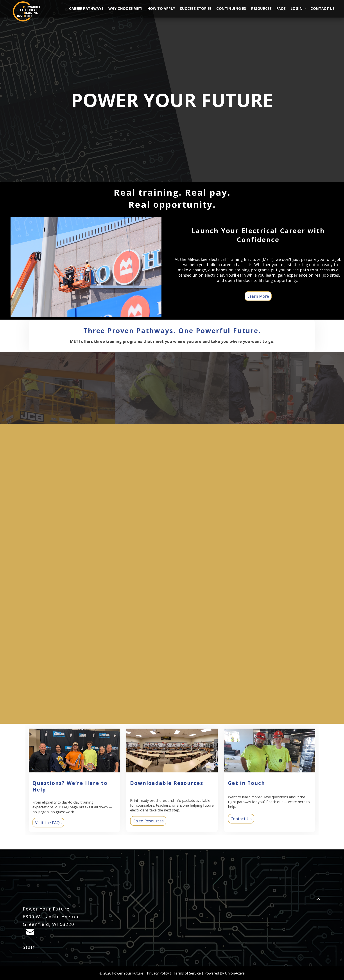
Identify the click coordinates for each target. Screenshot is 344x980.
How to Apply (161, 9)
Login (298, 9)
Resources (262, 9)
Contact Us (322, 9)
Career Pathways (86, 9)
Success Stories (196, 9)
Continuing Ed (231, 9)
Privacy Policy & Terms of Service (174, 973)
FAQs (281, 9)
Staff (29, 947)
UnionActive (235, 973)
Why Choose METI (125, 9)
